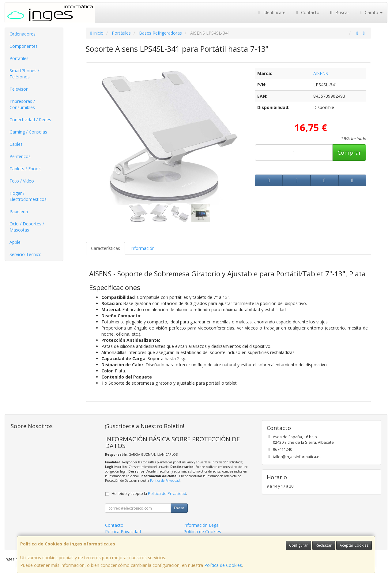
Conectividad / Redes (30, 120)
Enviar (179, 508)
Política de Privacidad (165, 481)
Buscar (339, 12)
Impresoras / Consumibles (22, 104)
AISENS (321, 73)
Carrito (371, 12)
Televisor (19, 89)
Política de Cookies (223, 565)
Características (106, 248)
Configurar (298, 545)
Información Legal (202, 525)
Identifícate (271, 12)
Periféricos (20, 156)
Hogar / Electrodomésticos (28, 196)
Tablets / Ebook (25, 169)
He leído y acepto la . (149, 494)
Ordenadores (23, 34)
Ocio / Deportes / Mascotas (27, 227)
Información (143, 248)
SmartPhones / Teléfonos (24, 74)
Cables (16, 144)
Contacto (307, 12)
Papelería (19, 211)
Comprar (349, 153)
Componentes (24, 46)
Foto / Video (22, 181)
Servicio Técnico (26, 254)
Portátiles (19, 58)
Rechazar (324, 545)
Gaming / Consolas (28, 132)
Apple (15, 242)
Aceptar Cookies (354, 545)
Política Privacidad (123, 532)
